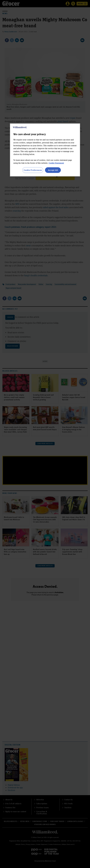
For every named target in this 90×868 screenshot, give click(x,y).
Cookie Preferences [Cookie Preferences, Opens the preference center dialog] (33, 170)
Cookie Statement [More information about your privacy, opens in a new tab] (56, 163)
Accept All (53, 170)
